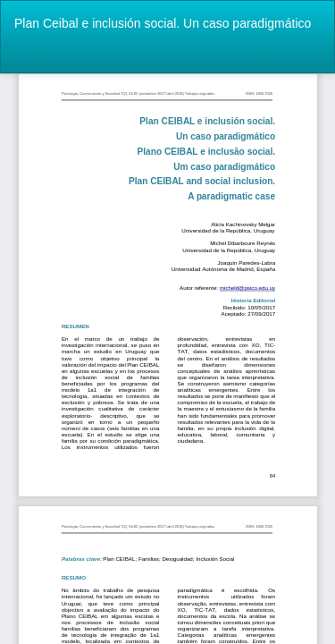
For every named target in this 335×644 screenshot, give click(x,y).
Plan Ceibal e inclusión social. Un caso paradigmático (163, 23)
